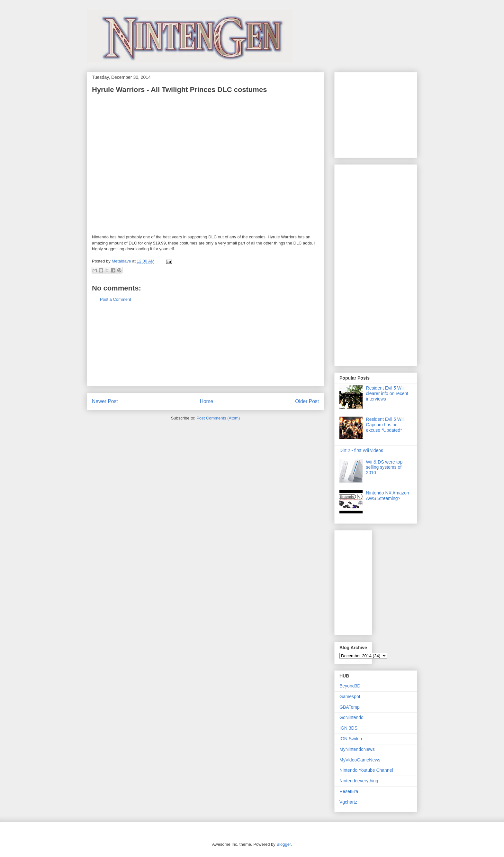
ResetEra (349, 791)
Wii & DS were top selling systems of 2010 (384, 467)
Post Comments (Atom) (218, 418)
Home (207, 401)
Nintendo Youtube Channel (366, 770)
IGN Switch (351, 739)
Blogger (283, 844)
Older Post (307, 401)
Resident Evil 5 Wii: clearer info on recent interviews (387, 393)
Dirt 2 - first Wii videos (361, 450)
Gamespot (350, 696)
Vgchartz (348, 802)
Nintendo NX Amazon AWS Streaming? (388, 496)
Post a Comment (116, 299)
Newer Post (105, 401)
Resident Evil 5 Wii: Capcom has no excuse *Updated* (386, 425)
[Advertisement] (205, 349)
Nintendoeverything (359, 781)
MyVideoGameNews (360, 760)
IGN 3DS (348, 728)
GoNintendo (351, 717)
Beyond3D (350, 686)
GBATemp (350, 707)
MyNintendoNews (357, 749)
